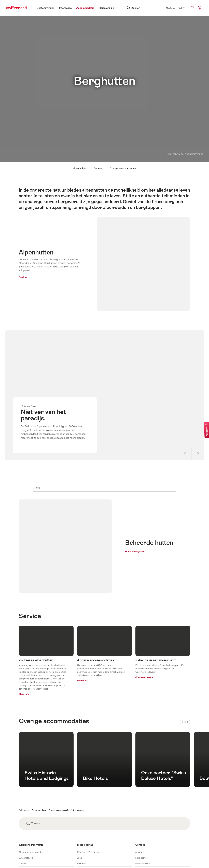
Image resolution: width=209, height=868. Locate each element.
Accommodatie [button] (39, 810)
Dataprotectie (26, 858)
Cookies (23, 864)
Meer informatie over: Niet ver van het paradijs (59, 426)
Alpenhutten (80, 168)
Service (98, 168)
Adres (139, 852)
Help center (141, 858)
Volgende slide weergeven (198, 454)
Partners (82, 864)
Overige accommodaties (123, 168)
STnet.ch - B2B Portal (88, 852)
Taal (182, 8)
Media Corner (142, 864)
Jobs (79, 858)
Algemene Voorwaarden (31, 852)
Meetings (170, 8)
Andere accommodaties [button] (60, 810)
